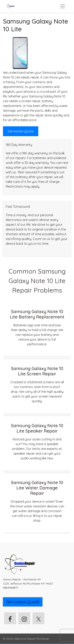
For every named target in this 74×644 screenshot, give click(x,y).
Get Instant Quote (21, 131)
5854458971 (11, 588)
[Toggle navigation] (63, 6)
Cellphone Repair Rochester (31, 639)
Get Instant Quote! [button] (23, 602)
